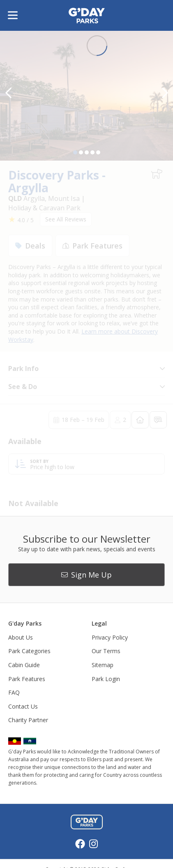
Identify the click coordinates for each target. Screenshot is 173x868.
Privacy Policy (110, 637)
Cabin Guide (24, 665)
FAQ (14, 692)
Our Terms (106, 651)
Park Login (106, 679)
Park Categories (29, 651)
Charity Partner (28, 720)
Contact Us (23, 706)
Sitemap (103, 665)
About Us (21, 637)
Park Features (27, 679)
